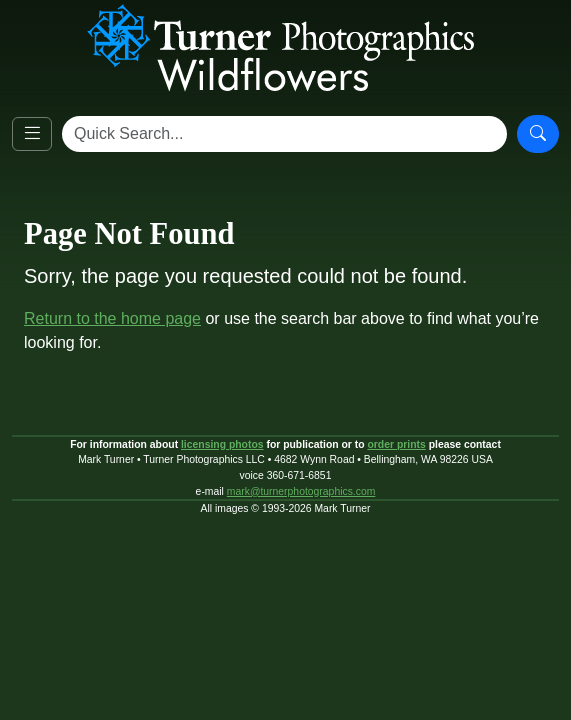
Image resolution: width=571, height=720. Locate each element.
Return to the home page (112, 318)
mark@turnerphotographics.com (301, 491)
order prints (396, 444)
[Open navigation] (32, 133)
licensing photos (222, 444)
